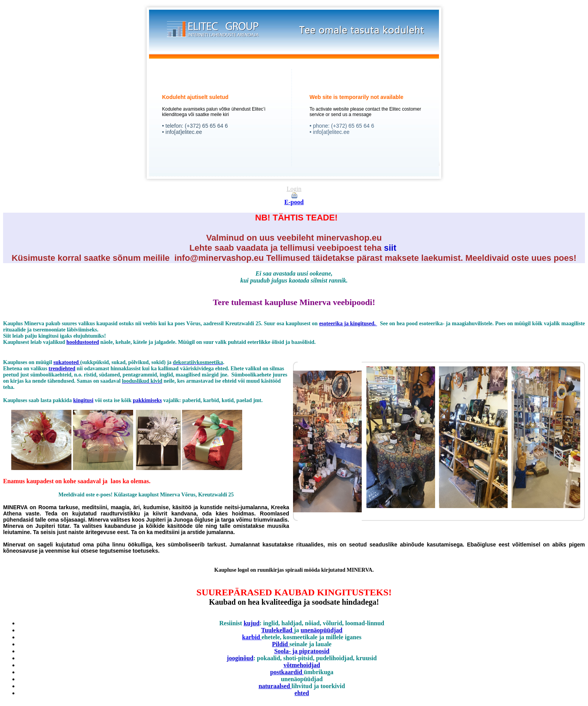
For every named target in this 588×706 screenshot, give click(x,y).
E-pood (294, 202)
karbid (252, 637)
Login (294, 189)
